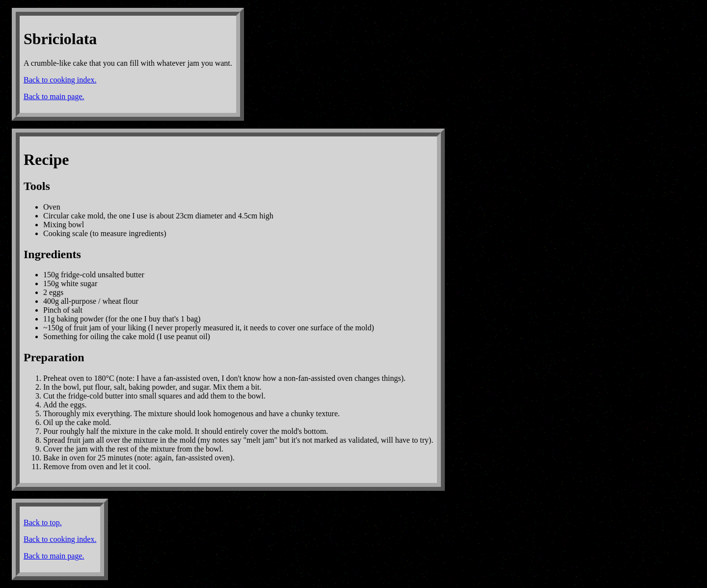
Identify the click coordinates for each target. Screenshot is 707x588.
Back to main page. (54, 96)
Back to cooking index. (60, 80)
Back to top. (43, 522)
